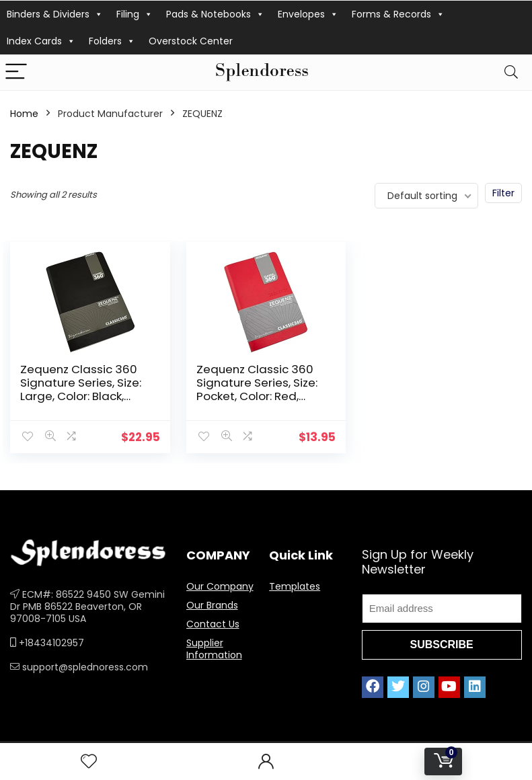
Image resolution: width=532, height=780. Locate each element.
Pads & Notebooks (215, 14)
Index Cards (41, 41)
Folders (112, 41)
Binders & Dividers (55, 14)
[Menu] (16, 72)
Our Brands (212, 605)
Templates (295, 586)
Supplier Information (214, 649)
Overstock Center (191, 41)
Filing (135, 14)
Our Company (220, 586)
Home (24, 114)
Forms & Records (398, 14)
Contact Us (213, 624)
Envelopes (308, 14)
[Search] (511, 72)
